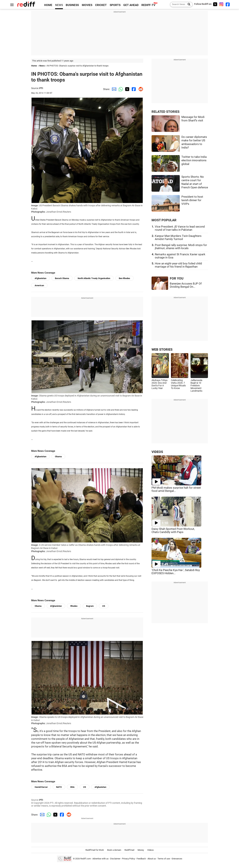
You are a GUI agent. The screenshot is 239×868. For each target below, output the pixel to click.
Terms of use (164, 859)
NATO (59, 787)
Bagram (90, 606)
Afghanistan (40, 278)
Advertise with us (100, 859)
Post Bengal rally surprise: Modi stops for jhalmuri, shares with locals (181, 247)
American (39, 285)
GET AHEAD (131, 5)
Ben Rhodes (124, 278)
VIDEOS (157, 452)
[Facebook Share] (133, 89)
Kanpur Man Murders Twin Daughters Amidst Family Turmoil (178, 238)
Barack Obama (62, 278)
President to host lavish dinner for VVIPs (192, 200)
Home (34, 66)
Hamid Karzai (41, 787)
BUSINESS (72, 5)
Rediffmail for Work (95, 850)
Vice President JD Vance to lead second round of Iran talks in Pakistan (180, 228)
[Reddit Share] (140, 89)
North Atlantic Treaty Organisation (94, 278)
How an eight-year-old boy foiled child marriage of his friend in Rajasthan (178, 265)
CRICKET (101, 5)
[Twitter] (215, 4)
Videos (150, 850)
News (42, 66)
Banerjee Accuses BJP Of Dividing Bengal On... (186, 285)
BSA (72, 787)
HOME (48, 5)
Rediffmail (129, 850)
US (104, 606)
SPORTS (115, 5)
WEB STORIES (162, 350)
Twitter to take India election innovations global (194, 160)
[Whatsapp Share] (120, 89)
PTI (41, 88)
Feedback (141, 859)
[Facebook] (228, 4)
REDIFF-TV (148, 5)
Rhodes (74, 606)
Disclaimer (115, 859)
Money (141, 850)
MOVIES (87, 5)
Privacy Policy (128, 859)
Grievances (177, 859)
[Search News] (188, 4)
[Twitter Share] (127, 89)
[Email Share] (113, 89)
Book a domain (114, 850)
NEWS (59, 5)
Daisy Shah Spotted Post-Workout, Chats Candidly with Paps (173, 530)
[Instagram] (221, 4)
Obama (58, 457)
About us (152, 859)
